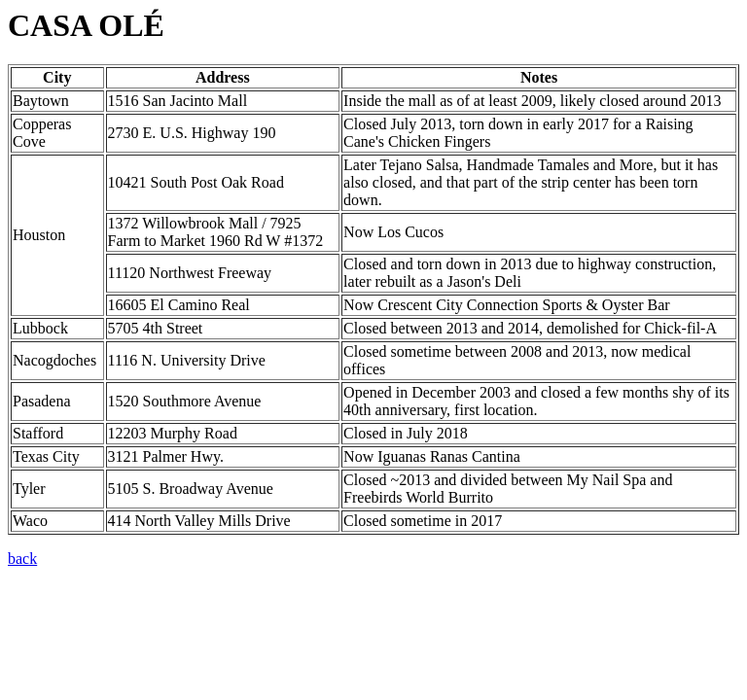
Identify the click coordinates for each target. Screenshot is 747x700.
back (22, 559)
